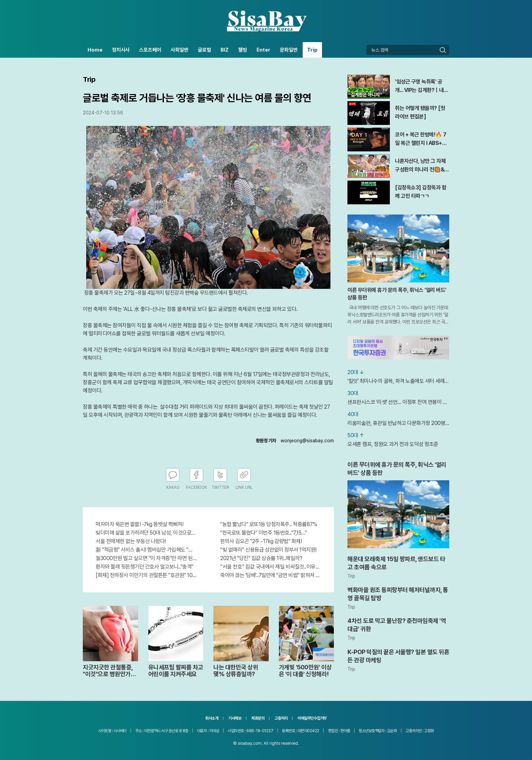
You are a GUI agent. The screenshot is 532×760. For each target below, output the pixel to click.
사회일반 (179, 50)
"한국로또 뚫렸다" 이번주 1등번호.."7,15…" (263, 533)
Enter (263, 50)
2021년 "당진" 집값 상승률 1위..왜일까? (261, 558)
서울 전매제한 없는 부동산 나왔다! (131, 541)
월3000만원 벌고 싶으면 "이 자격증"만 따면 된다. (146, 558)
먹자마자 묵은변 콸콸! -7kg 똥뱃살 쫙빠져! (139, 524)
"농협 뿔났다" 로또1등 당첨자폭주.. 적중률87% (269, 524)
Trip (312, 50)
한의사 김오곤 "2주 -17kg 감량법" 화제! (261, 541)
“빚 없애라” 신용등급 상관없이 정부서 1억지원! (268, 550)
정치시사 (121, 50)
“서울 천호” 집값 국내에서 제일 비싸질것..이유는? (271, 567)
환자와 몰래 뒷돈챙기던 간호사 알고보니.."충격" (145, 567)
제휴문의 (258, 718)
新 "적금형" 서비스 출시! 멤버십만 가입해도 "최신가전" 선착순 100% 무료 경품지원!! (146, 550)
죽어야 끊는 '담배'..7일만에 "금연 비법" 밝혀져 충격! (271, 575)
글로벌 (204, 50)
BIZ (225, 50)
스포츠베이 (150, 50)
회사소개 (212, 718)
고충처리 (281, 718)
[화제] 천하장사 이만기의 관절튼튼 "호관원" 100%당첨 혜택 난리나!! (146, 575)
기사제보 (235, 718)
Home (95, 50)
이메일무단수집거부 (312, 718)
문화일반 (289, 50)
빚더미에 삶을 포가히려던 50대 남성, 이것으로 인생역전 (146, 533)
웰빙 (243, 50)
